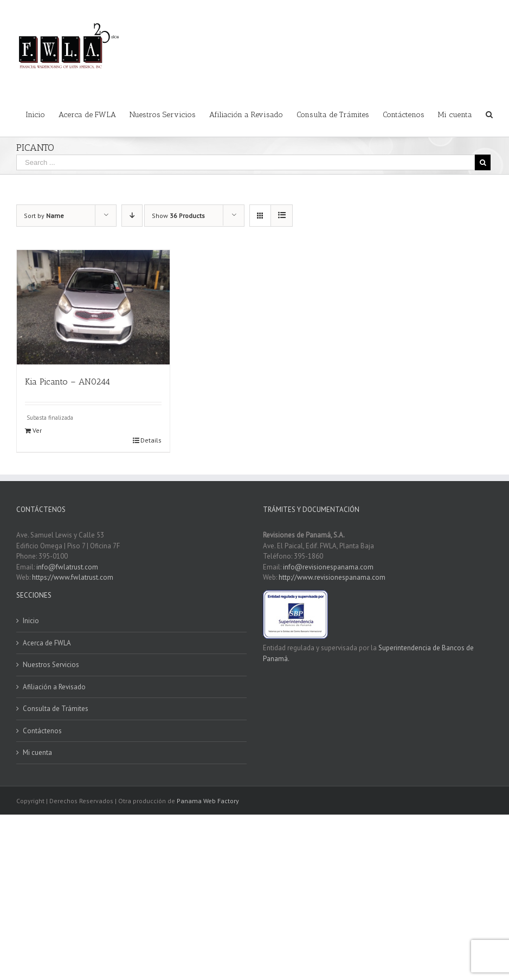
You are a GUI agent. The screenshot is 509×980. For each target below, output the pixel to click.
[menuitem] (42, 114)
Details (151, 440)
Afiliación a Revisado (54, 687)
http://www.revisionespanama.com (332, 577)
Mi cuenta (37, 752)
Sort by (44, 216)
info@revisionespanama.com (328, 567)
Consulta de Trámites (56, 709)
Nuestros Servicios (51, 665)
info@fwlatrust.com (67, 567)
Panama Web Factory (208, 801)
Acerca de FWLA (47, 643)
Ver (37, 430)
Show (178, 216)
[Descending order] (132, 216)
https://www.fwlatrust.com (73, 577)
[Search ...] (246, 162)
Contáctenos (42, 731)
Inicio (31, 621)
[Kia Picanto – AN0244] (93, 307)
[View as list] (282, 216)
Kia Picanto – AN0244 (67, 382)
